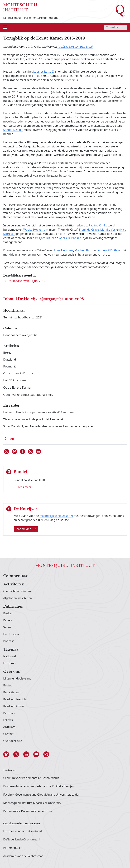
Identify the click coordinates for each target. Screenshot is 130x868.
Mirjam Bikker (45, 238)
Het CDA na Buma (15, 380)
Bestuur (8, 686)
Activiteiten (14, 584)
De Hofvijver (11, 634)
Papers (8, 620)
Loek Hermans (64, 251)
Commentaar (15, 576)
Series (7, 627)
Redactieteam (12, 692)
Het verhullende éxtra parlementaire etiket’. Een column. (40, 413)
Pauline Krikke (98, 226)
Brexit (7, 353)
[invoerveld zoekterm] (116, 27)
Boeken (8, 613)
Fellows (8, 720)
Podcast (9, 641)
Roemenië (10, 367)
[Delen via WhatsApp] (31, 451)
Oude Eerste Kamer (17, 388)
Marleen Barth (84, 251)
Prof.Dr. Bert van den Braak (75, 47)
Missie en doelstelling (17, 679)
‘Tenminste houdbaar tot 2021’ (23, 318)
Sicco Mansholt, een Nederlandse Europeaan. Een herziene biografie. (48, 426)
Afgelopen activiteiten (18, 598)
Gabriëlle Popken (70, 238)
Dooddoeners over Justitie (20, 335)
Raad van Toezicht (15, 699)
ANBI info (9, 727)
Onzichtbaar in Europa (18, 374)
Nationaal (10, 656)
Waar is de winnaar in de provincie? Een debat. (34, 419)
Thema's (11, 650)
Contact (8, 734)
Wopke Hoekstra (34, 230)
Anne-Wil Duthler (109, 251)
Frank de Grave (89, 230)
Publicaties (13, 607)
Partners (9, 713)
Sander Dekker (13, 130)
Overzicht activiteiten (17, 591)
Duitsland (10, 360)
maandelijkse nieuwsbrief (56, 516)
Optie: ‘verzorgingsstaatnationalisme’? (28, 395)
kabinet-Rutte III (44, 72)
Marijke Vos (108, 230)
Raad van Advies (14, 706)
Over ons (11, 672)
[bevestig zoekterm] (107, 27)
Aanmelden (26, 529)
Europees (9, 663)
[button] (8, 754)
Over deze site (13, 741)
